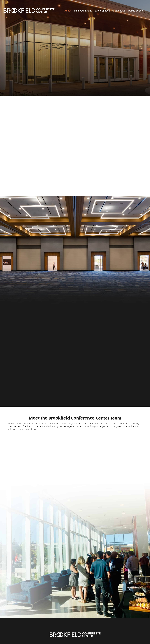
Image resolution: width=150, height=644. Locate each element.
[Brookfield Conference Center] (75, 633)
